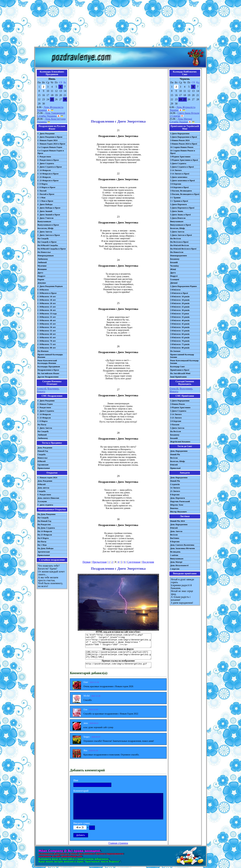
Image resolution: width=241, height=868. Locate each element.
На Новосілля (177, 252)
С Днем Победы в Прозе (49, 208)
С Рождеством (44, 157)
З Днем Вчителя (178, 218)
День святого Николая (48, 498)
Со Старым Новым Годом (50, 147)
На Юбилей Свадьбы (48, 245)
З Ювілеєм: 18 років (180, 300)
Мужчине (42, 266)
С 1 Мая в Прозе (45, 201)
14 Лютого (175, 488)
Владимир (53, 389)
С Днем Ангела (45, 232)
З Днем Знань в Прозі (180, 215)
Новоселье (43, 458)
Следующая (134, 562)
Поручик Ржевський (180, 501)
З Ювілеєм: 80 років (180, 348)
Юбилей (42, 461)
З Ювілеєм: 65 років (180, 337)
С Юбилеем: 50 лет (47, 327)
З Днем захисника (179, 177)
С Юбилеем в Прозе (47, 293)
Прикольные (44, 468)
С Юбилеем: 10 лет (47, 296)
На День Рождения (47, 514)
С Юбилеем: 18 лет (47, 300)
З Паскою (175, 424)
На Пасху (42, 424)
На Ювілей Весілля (180, 245)
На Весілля (176, 238)
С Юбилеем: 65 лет (47, 337)
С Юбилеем (43, 290)
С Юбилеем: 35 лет (47, 317)
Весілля (174, 458)
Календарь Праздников (49, 366)
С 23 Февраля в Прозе (48, 180)
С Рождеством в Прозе (48, 160)
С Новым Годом (45, 404)
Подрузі (174, 276)
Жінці (173, 269)
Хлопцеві (175, 279)
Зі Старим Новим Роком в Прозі (183, 152)
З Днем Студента (178, 163)
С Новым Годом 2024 (48, 140)
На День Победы (46, 548)
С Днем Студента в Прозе (50, 167)
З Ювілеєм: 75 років (180, 344)
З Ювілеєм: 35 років (180, 317)
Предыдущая (99, 562)
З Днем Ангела (177, 232)
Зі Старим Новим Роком (182, 147)
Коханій (174, 262)
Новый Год (43, 451)
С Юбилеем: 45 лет (47, 324)
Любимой (42, 262)
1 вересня (175, 569)
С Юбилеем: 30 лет (47, 310)
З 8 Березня (176, 184)
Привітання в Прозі (180, 370)
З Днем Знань (177, 211)
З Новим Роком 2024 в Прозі (184, 144)
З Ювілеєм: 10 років (180, 296)
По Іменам (175, 351)
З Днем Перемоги (179, 204)
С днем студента (45, 505)
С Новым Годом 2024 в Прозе (52, 144)
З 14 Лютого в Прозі (180, 174)
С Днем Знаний (45, 211)
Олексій (174, 389)
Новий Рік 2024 (178, 521)
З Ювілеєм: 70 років (180, 341)
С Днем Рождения (46, 133)
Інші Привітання (178, 377)
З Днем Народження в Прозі (184, 137)
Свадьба (42, 454)
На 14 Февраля (45, 531)
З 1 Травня (175, 198)
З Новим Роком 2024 (180, 140)
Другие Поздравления (48, 377)
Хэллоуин (42, 501)
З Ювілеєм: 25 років (180, 307)
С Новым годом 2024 (47, 477)
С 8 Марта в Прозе (47, 187)
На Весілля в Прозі (179, 242)
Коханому (175, 259)
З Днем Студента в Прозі (182, 167)
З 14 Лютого (176, 170)
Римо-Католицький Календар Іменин (184, 362)
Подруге (41, 276)
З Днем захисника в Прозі (182, 180)
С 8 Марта (43, 184)
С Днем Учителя (46, 218)
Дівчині (174, 283)
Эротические (44, 552)
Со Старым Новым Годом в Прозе (51, 152)
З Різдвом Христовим (180, 157)
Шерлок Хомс (177, 505)
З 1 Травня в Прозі (179, 201)
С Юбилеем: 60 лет (47, 334)
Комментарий (81, 791)
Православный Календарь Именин (50, 356)
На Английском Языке (48, 373)
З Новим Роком (178, 404)
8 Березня (175, 495)
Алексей (42, 389)
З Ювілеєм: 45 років (180, 324)
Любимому (43, 259)
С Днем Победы (45, 204)
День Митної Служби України (181, 120)
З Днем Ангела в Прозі (181, 235)
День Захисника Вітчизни (182, 548)
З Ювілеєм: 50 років (180, 327)
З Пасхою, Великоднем (181, 191)
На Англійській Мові (180, 373)
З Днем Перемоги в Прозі (182, 208)
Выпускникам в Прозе (48, 225)
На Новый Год (44, 521)
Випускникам (177, 221)
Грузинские (43, 465)
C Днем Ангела (45, 428)
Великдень (175, 552)
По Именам (43, 351)
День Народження (179, 451)
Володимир (186, 389)
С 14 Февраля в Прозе (48, 174)
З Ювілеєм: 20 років (180, 303)
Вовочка (174, 508)
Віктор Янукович (179, 512)
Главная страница (118, 843)
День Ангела (176, 531)
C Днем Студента (46, 411)
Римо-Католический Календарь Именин (47, 362)
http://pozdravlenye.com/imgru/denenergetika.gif (118, 665)
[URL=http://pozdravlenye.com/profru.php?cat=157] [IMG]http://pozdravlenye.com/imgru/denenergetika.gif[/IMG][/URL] (118, 655)
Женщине (42, 269)
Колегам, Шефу (178, 228)
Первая (86, 562)
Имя (76, 780)
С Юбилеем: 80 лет (47, 348)
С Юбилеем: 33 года (47, 314)
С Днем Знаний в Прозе (49, 215)
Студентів (175, 484)
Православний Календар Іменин (182, 356)
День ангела (43, 488)
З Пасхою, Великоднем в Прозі (185, 194)
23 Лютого (175, 491)
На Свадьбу (43, 238)
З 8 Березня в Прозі (179, 187)
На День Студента (46, 528)
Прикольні (175, 468)
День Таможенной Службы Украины (51, 114)
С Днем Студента (46, 163)
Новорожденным (46, 256)
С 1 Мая (41, 198)
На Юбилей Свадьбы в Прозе (52, 249)
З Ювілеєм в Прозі (179, 293)
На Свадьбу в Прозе (47, 242)
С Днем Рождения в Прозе (50, 137)
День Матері (176, 562)
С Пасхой (42, 191)
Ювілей (174, 465)
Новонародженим (179, 256)
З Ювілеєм (175, 290)
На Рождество (44, 524)
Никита (41, 392)
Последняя (148, 562)
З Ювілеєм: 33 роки (180, 314)
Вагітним (175, 538)
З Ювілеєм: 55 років (180, 331)
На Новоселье (44, 252)
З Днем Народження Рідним (183, 286)
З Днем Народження (180, 133)
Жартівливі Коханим (180, 442)
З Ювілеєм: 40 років (180, 320)
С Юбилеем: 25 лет (47, 307)
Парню (41, 279)
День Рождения (45, 448)
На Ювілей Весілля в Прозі (183, 249)
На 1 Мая (42, 545)
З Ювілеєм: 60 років (180, 334)
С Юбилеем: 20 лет (47, 303)
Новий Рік (175, 454)
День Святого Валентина (182, 545)
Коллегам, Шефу (46, 228)
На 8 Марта (43, 538)
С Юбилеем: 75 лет (47, 344)
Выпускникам (44, 221)
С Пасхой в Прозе (46, 194)
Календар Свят (178, 366)
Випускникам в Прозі (181, 225)
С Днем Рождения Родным (50, 286)
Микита (174, 392)
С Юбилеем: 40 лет (47, 320)
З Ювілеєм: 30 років (180, 310)
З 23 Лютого (176, 418)
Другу (40, 273)
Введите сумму (82, 823)
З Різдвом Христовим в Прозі (184, 160)
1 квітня (174, 555)
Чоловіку (175, 266)
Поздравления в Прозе (48, 370)
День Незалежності (179, 565)
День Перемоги (178, 498)
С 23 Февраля (44, 177)
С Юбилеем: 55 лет (47, 331)
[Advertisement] (121, 24)
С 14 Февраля (44, 170)
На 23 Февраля (45, 535)
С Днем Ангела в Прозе (49, 235)
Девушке (42, 283)
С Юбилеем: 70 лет (47, 341)
